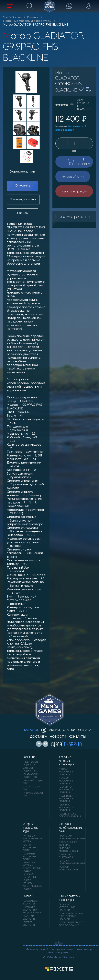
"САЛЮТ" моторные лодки (30, 848)
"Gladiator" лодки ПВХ (30, 776)
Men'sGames (12, 18)
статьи (69, 730)
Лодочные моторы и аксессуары (27, 21)
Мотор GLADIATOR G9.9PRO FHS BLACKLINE (36, 25)
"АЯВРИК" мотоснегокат (69, 850)
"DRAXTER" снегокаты (66, 856)
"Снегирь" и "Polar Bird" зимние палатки (71, 916)
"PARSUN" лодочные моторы (66, 781)
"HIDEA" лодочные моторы (66, 772)
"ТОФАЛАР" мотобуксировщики (69, 837)
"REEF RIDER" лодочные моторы (66, 799)
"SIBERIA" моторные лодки (30, 877)
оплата (85, 730)
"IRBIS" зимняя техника (68, 844)
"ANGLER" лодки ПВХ (33, 782)
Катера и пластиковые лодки (30, 827)
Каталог (33, 18)
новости (58, 737)
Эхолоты (28, 896)
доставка (39, 737)
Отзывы (23, 213)
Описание (23, 186)
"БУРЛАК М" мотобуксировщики (69, 862)
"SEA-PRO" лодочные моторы (66, 808)
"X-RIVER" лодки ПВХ (33, 794)
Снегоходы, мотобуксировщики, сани (69, 827)
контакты (77, 737)
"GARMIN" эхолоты (29, 918)
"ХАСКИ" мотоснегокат (69, 868)
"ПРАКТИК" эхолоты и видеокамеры (32, 910)
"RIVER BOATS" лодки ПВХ (31, 763)
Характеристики (23, 172)
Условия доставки (23, 200)
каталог (31, 730)
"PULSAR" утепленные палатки (67, 907)
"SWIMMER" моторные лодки (30, 857)
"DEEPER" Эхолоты (29, 924)
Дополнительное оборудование (71, 924)
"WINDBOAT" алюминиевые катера (32, 839)
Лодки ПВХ (29, 757)
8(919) (67, 744)
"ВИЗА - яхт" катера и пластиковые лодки (32, 867)
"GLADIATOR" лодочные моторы (67, 790)
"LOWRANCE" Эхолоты (30, 902)
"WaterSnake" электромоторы (69, 815)
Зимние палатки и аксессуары (70, 898)
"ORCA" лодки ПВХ (32, 788)
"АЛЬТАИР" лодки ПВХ (30, 769)
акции (51, 730)
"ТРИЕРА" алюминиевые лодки (32, 886)
